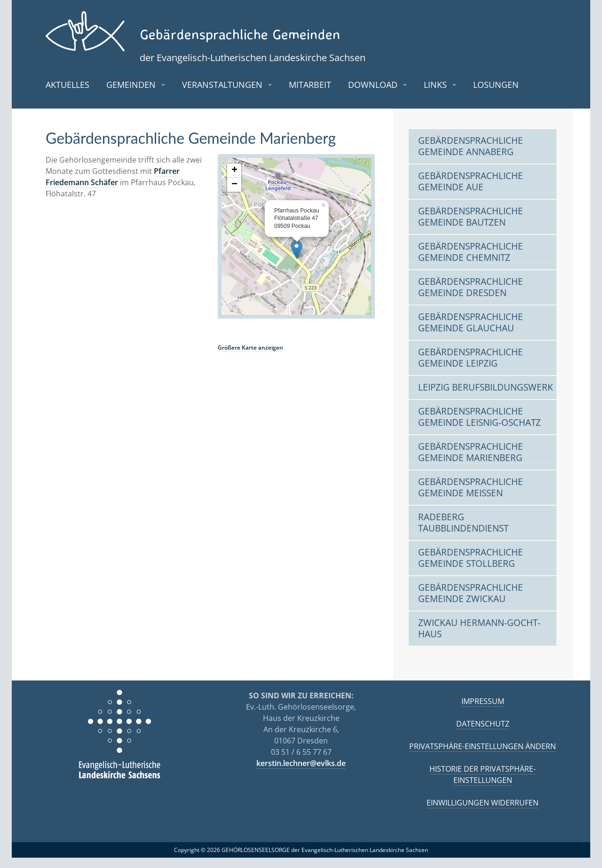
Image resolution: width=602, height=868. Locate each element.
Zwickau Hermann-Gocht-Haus (479, 639)
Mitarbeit (310, 95)
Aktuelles (67, 95)
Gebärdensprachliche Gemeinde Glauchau (471, 333)
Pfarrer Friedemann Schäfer (113, 187)
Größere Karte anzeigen (250, 357)
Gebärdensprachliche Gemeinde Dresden (471, 298)
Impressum (483, 712)
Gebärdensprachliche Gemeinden (325, 30)
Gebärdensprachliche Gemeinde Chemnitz (471, 262)
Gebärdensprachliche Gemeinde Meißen (471, 498)
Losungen (496, 95)
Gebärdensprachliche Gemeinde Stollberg (471, 568)
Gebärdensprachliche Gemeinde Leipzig (471, 368)
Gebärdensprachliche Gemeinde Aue (471, 192)
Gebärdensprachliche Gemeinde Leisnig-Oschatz (479, 427)
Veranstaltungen (222, 95)
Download (373, 95)
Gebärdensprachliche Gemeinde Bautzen (471, 227)
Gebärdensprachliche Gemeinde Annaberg (471, 157)
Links (435, 95)
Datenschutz (483, 734)
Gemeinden (131, 95)
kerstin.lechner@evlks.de (301, 774)
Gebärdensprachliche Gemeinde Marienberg (471, 463)
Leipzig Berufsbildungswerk (486, 398)
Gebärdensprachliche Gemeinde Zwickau (471, 604)
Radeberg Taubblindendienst (463, 533)
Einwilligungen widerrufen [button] (483, 813)
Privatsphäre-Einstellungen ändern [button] (483, 757)
